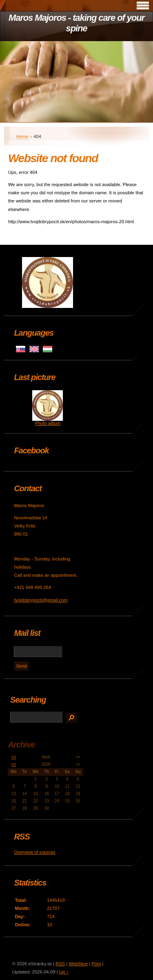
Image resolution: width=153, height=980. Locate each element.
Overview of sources (34, 852)
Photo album (48, 423)
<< (14, 757)
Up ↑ (64, 972)
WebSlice (78, 964)
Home (22, 136)
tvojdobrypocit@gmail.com (41, 600)
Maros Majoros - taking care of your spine (76, 23)
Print (96, 964)
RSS (60, 964)
